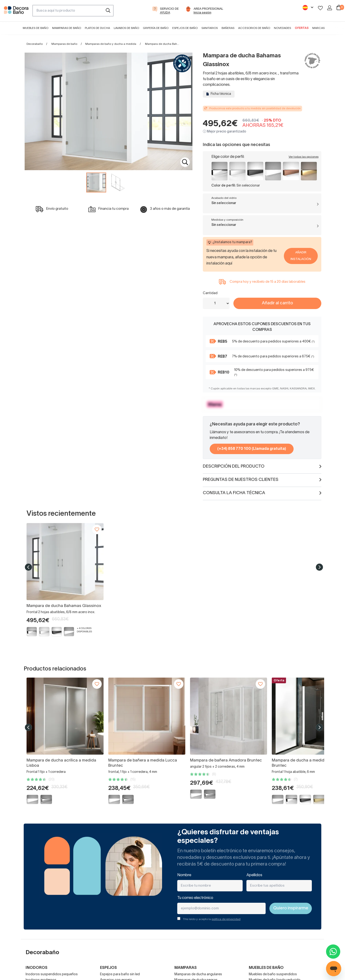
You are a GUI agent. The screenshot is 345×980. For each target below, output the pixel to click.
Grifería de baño (156, 28)
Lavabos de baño (126, 28)
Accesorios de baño (254, 28)
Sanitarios (210, 28)
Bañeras (228, 28)
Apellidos (254, 875)
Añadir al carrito (277, 303)
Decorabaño (35, 44)
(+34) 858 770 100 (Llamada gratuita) (252, 449)
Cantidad (210, 293)
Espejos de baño (185, 28)
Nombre (184, 875)
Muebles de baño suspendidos (273, 974)
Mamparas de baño (67, 28)
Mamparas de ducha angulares (198, 974)
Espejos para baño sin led (120, 974)
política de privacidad (226, 919)
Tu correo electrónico (195, 898)
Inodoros (36, 968)
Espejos (108, 968)
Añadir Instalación (301, 256)
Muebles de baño (36, 28)
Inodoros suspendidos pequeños (52, 974)
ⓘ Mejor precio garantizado (225, 132)
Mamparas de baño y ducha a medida (111, 44)
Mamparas (186, 968)
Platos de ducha (97, 28)
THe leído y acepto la (212, 919)
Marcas (318, 28)
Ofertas (302, 28)
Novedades (282, 28)
